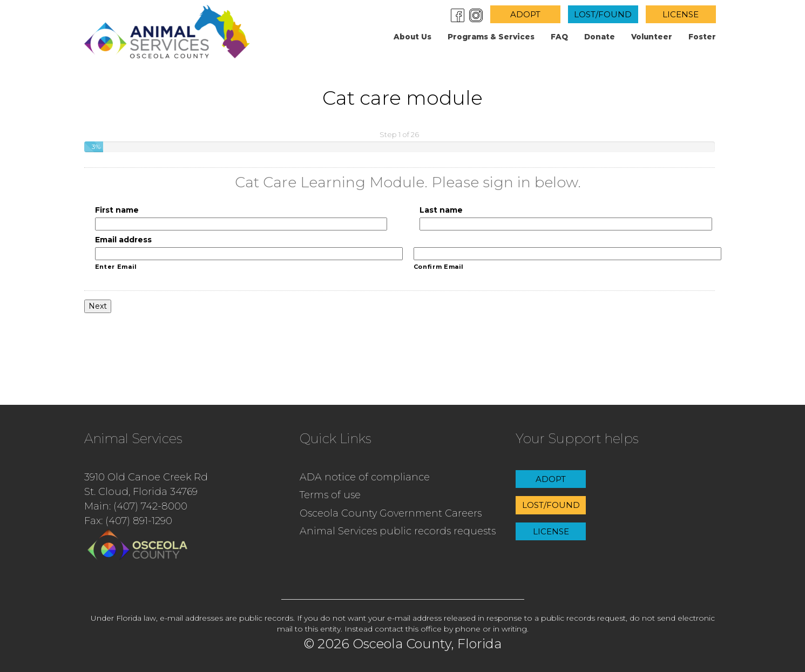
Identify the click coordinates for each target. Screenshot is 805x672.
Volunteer (652, 37)
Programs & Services (491, 37)
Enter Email (116, 267)
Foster (702, 37)
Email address (123, 240)
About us (412, 37)
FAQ (559, 37)
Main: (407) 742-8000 (136, 506)
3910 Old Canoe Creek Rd (146, 477)
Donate (600, 37)
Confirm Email (439, 267)
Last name (441, 210)
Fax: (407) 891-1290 (128, 521)
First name (117, 210)
